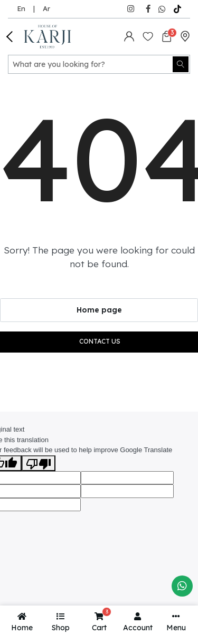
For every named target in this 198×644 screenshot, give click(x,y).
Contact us (100, 341)
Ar (46, 8)
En (21, 8)
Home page (99, 310)
